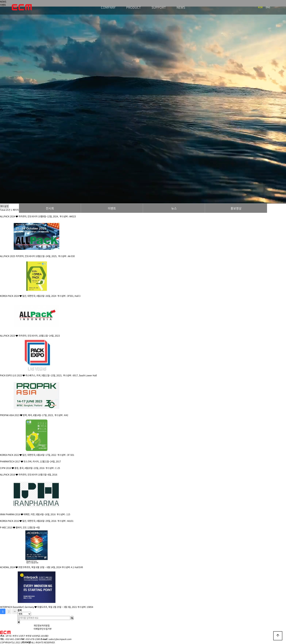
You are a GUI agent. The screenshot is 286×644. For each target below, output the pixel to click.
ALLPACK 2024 (9, 216)
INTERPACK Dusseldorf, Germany (19, 607)
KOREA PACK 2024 (11, 296)
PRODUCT (134, 7)
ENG (268, 7)
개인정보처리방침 (42, 626)
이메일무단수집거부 (43, 629)
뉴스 (174, 208)
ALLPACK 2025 (8, 256)
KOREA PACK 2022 (11, 455)
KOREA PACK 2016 (11, 521)
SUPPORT (159, 7)
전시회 (50, 208)
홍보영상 (236, 208)
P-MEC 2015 (8, 527)
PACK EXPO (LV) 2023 (13, 375)
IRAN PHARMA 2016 (12, 514)
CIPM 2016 (7, 468)
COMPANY (108, 7)
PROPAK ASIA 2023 (11, 415)
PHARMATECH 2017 (12, 461)
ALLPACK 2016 (9, 475)
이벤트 (112, 208)
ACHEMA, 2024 (9, 567)
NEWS (181, 7)
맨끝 (15, 611)
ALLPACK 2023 (9, 336)
